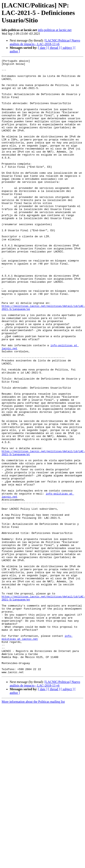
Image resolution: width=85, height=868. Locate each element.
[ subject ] (67, 48)
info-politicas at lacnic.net (55, 30)
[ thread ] (54, 48)
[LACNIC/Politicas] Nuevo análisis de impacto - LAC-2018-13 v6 (45, 42)
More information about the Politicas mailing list (33, 825)
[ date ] (43, 48)
